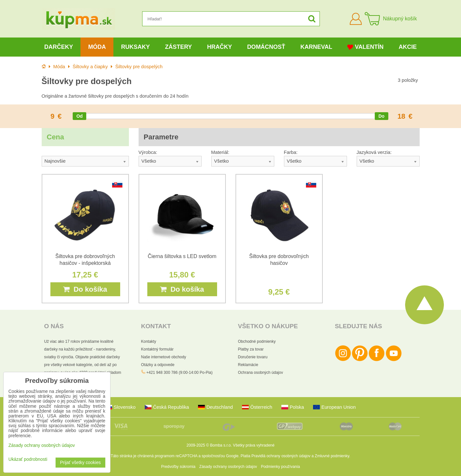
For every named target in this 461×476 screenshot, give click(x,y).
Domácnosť (266, 47)
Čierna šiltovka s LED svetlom (182, 256)
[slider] (79, 116)
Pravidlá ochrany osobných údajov (281, 456)
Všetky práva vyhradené (254, 445)
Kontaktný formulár (157, 349)
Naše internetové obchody (164, 357)
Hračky (220, 47)
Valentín (365, 47)
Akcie (408, 47)
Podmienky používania (281, 467)
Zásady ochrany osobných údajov (228, 467)
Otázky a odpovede (158, 365)
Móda (97, 47)
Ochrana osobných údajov (261, 373)
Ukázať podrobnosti (28, 459)
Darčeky (59, 47)
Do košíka (85, 289)
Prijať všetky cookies (80, 463)
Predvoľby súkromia (178, 467)
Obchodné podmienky (257, 341)
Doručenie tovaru (253, 357)
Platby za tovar (251, 349)
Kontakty (149, 341)
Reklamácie (248, 365)
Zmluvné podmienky (332, 456)
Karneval (316, 47)
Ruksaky (136, 47)
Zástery (178, 47)
